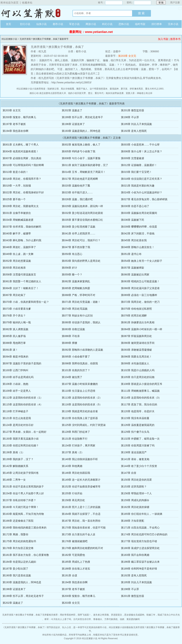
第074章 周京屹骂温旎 (75, 309)
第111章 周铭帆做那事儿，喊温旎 (140, 391)
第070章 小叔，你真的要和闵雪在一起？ (26, 302)
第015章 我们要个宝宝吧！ (136, 172)
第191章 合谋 (69, 575)
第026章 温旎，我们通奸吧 (77, 199)
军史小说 (74, 24)
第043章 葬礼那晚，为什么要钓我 (22, 240)
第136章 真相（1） (14, 452)
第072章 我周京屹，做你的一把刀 (140, 302)
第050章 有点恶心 (72, 254)
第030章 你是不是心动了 (135, 206)
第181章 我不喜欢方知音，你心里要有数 (26, 555)
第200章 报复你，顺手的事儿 (19, 117)
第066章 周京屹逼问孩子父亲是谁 (140, 288)
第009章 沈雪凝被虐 (133, 158)
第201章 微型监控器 (133, 110)
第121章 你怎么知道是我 (17, 418)
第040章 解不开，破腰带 (17, 233)
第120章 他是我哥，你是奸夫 (138, 411)
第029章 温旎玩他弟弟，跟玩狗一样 (82, 206)
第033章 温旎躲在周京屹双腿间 (139, 213)
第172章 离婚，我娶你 (15, 534)
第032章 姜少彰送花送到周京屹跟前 (82, 213)
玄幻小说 (25, 24)
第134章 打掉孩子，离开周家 (79, 445)
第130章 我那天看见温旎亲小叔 (21, 439)
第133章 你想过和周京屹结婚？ (21, 445)
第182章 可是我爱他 (73, 555)
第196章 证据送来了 (73, 124)
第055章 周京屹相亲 (14, 268)
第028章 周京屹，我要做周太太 (21, 206)
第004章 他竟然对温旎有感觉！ (21, 151)
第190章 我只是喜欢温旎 (17, 575)
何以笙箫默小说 (33, 13)
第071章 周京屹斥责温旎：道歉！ (81, 302)
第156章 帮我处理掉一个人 (136, 493)
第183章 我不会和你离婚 (135, 555)
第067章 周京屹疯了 (14, 295)
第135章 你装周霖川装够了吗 (138, 445)
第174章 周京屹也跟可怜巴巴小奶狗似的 (144, 534)
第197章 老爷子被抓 (14, 124)
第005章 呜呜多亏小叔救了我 (79, 151)
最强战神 (114, 89)
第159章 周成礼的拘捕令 (135, 500)
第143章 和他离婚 (72, 466)
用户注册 (175, 2)
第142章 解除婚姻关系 (15, 466)
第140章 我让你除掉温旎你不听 (80, 459)
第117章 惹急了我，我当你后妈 (139, 404)
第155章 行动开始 (72, 493)
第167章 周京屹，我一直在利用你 (81, 521)
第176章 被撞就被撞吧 (75, 541)
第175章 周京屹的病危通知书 (19, 541)
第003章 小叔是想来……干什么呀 (140, 145)
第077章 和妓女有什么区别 (77, 316)
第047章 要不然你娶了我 (76, 247)
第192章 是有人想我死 (134, 131)
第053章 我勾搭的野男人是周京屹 (81, 261)
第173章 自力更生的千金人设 (79, 534)
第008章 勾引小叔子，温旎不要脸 (81, 158)
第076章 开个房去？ (14, 316)
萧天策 (124, 89)
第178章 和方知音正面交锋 (18, 548)
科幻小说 (107, 24)
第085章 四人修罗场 (14, 336)
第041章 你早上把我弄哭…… (79, 233)
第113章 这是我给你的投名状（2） (82, 398)
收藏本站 (27, 3)
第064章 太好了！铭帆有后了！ (21, 288)
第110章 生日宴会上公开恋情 (79, 391)
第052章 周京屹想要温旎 (17, 261)
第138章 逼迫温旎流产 (134, 452)
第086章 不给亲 (71, 336)
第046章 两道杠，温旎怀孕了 (19, 247)
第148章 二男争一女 (14, 480)
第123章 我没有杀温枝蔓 (135, 418)
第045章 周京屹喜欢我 (134, 240)
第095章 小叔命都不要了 (76, 357)
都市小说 (58, 24)
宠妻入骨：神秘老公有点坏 (139, 93)
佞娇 (122, 619)
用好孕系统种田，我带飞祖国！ (75, 615)
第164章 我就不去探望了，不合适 (81, 514)
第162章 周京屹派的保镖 (135, 507)
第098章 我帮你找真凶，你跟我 (80, 363)
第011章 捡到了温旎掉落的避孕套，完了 (85, 165)
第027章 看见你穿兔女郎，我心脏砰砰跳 (144, 199)
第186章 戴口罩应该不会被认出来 (140, 562)
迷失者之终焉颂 (101, 615)
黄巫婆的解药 (133, 619)
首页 (9, 24)
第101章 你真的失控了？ (76, 370)
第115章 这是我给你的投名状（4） (23, 404)
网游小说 (91, 24)
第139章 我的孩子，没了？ (18, 459)
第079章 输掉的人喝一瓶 (17, 322)
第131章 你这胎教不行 (75, 439)
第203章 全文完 (127, 56)
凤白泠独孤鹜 (68, 89)
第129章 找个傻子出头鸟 (135, 432)
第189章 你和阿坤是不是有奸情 (139, 569)
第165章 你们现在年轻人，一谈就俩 (142, 514)
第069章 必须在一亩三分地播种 (139, 295)
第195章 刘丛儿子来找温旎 (136, 124)
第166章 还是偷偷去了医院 (18, 521)
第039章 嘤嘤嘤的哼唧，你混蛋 (139, 227)
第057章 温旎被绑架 (133, 268)
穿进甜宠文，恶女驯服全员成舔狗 (128, 615)
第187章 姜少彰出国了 (15, 569)
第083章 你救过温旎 (73, 329)
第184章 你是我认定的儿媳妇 (19, 562)
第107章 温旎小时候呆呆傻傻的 (80, 384)
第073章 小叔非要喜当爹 (17, 309)
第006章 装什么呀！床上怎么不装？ (142, 151)
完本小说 (173, 24)
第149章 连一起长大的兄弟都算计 (81, 480)
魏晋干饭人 (82, 89)
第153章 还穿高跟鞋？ (134, 487)
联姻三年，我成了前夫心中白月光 (163, 615)
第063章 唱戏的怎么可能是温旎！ (140, 281)
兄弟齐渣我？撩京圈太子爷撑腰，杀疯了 (24, 627)
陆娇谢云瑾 (53, 89)
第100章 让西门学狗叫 (15, 370)
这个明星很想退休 (99, 89)
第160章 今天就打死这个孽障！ (21, 507)
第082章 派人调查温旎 (15, 329)
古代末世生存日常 (82, 619)
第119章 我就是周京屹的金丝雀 (80, 411)
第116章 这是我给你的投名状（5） (82, 404)
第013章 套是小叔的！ (15, 172)
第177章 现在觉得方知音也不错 (139, 541)
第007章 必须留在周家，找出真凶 (22, 158)
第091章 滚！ (10, 350)
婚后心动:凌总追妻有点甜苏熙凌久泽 (48, 93)
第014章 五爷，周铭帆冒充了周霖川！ (84, 172)
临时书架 (140, 24)
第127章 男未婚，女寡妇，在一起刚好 (25, 432)
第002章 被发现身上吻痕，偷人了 (81, 145)
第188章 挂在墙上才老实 (76, 569)
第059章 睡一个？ (72, 274)
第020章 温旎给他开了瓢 (76, 186)
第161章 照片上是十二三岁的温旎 (81, 507)
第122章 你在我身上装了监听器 (80, 418)
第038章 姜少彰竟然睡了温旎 (79, 227)
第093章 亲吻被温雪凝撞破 (136, 350)
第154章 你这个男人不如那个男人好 (23, 493)
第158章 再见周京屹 (73, 500)
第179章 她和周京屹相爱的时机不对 (82, 548)
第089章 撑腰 (69, 343)
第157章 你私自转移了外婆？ (19, 500)
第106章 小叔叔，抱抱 (15, 384)
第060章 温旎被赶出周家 (135, 274)
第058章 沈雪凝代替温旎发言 (19, 274)
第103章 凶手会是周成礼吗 (18, 377)
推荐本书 (175, 39)
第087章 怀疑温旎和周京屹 (136, 336)
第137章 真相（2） (73, 452)
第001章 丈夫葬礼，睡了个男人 (21, 145)
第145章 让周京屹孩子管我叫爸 (21, 473)
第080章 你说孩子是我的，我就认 (81, 322)
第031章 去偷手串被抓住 (17, 213)
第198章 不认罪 (130, 117)
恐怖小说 (124, 24)
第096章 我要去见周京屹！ (136, 357)
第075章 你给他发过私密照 (136, 309)
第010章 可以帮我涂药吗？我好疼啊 (23, 165)
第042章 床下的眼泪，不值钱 (138, 233)
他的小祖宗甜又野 (77, 93)
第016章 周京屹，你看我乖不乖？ (22, 179)
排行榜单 (157, 24)
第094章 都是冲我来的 (15, 357)
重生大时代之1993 (154, 89)
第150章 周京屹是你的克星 (136, 480)
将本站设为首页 (9, 3)
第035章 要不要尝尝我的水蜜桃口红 (82, 220)
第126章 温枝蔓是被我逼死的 (138, 425)
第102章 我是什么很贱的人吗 (138, 370)
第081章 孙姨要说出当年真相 (138, 322)
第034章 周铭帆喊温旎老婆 (18, 220)
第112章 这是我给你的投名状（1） (23, 398)
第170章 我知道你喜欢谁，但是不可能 (84, 528)
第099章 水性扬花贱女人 (135, 363)
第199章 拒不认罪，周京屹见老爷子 (82, 117)
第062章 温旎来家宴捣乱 (76, 281)
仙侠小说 (41, 24)
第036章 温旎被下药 (133, 220)
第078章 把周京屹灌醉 (134, 316)
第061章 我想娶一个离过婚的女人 (22, 281)
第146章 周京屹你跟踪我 (76, 473)
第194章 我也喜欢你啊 (15, 131)
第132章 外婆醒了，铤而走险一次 (140, 439)
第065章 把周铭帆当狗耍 (76, 288)
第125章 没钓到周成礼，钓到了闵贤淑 (84, 425)
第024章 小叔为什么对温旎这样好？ (142, 192)
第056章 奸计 (69, 268)
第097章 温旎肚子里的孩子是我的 (22, 363)
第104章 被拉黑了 (72, 377)
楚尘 (90, 93)
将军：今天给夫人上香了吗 (58, 619)
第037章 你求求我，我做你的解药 (22, 227)
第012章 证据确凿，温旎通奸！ (139, 165)
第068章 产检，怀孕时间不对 (79, 295)
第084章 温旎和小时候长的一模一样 (142, 329)
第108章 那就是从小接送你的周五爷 (142, 384)
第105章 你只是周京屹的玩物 (138, 377)
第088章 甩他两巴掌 (14, 343)
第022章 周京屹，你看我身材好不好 (23, 192)
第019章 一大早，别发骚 (17, 186)
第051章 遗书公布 (131, 254)
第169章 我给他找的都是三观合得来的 (25, 528)
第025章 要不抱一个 (14, 199)
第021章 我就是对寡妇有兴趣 (138, 186)
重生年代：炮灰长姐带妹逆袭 (109, 93)
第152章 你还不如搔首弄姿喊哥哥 (81, 487)
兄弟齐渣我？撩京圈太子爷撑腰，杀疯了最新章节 (44, 39)
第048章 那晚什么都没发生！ (138, 247)
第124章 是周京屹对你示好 (18, 425)
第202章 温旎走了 (72, 110)
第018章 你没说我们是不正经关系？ (142, 179)
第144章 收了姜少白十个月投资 (139, 466)
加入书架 (163, 39)
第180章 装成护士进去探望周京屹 (140, 548)
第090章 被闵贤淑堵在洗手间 (138, 343)
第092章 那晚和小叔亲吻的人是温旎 (82, 350)
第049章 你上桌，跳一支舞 (18, 254)
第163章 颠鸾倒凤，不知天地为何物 (23, 514)
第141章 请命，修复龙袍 (135, 459)
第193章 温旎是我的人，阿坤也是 (81, 131)
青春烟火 (98, 619)
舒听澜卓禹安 (136, 89)
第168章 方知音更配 (133, 521)
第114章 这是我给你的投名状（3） (141, 398)
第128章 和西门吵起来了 (76, 432)
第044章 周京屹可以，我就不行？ (81, 240)
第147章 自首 (129, 473)
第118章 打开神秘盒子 (15, 411)
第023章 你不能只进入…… (77, 192)
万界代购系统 (111, 619)
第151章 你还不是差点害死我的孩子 (23, 487)
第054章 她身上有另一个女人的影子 (142, 261)
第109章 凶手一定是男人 (17, 391)
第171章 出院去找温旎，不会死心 (140, 528)
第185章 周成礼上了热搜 (76, 562)
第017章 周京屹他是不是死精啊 (80, 179)
